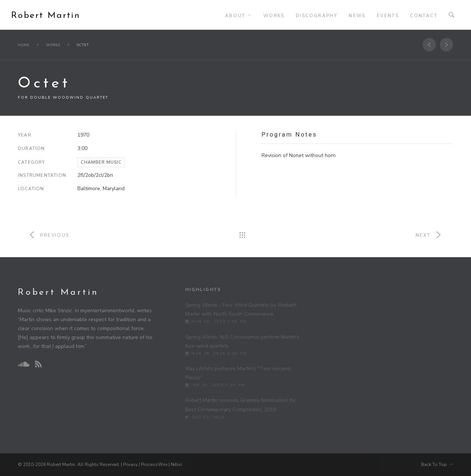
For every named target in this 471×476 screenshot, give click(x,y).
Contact (424, 16)
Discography (317, 16)
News (357, 16)
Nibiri (176, 464)
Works (274, 16)
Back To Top (437, 464)
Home (24, 45)
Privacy (130, 464)
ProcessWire (154, 464)
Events (388, 16)
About (235, 16)
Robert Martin (46, 16)
